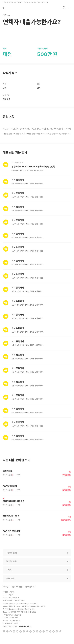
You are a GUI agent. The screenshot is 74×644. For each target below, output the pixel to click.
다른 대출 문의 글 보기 (17, 460)
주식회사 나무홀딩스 (26, 626)
